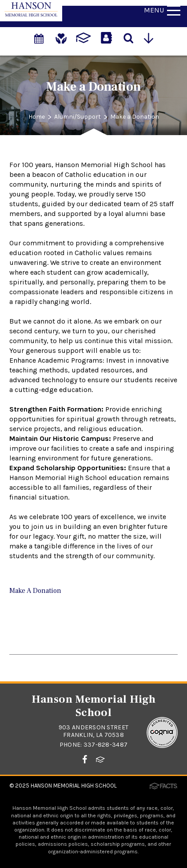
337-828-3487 (105, 745)
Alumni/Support (78, 117)
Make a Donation (135, 117)
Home (37, 117)
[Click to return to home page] (31, 14)
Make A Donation (35, 591)
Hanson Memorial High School (74, 786)
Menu (162, 10)
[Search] (129, 37)
